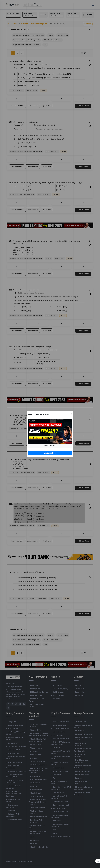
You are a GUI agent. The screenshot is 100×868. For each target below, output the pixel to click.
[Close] (71, 414)
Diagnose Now (50, 453)
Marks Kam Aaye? (50, 446)
